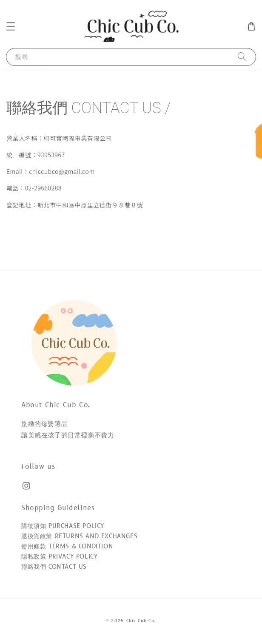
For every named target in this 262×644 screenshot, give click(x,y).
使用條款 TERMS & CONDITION (67, 546)
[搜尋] (242, 57)
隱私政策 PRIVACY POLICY (59, 557)
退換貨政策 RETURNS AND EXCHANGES (79, 536)
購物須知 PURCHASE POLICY (63, 526)
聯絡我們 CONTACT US (54, 567)
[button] (11, 26)
